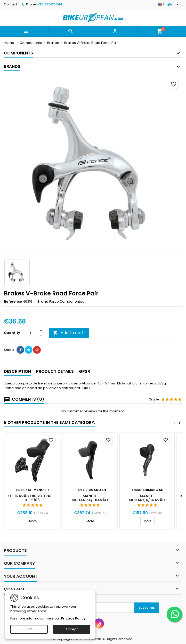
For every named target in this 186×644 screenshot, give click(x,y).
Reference (13, 302)
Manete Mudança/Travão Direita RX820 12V (147, 500)
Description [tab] (17, 371)
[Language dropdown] (169, 4)
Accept (72, 629)
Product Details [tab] (55, 371)
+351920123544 (50, 4)
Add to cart (68, 333)
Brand (43, 302)
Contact (10, 4)
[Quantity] (30, 333)
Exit (29, 629)
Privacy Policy (73, 618)
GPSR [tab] (84, 371)
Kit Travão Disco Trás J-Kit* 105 (33, 498)
